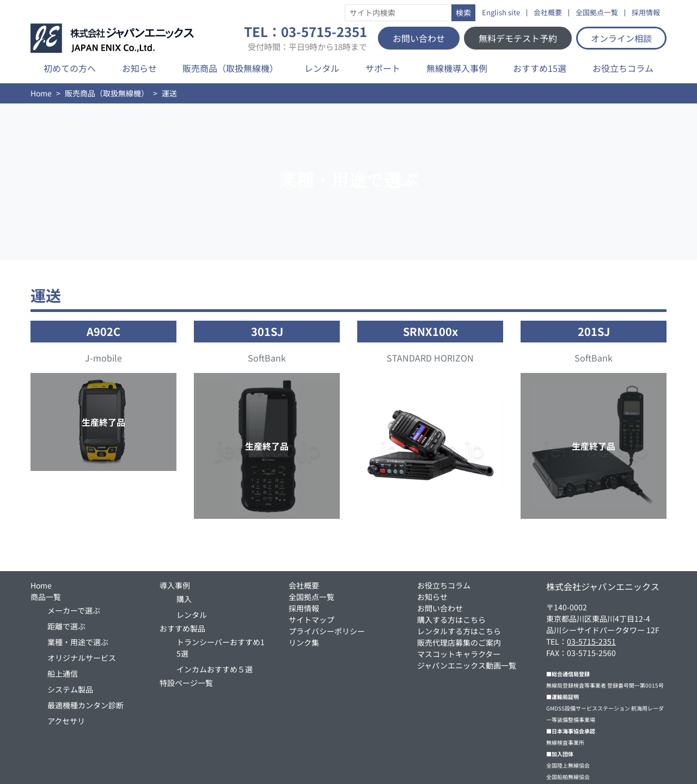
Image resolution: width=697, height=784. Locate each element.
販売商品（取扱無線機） (230, 68)
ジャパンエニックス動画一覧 (467, 665)
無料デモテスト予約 (518, 38)
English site (501, 13)
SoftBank (267, 358)
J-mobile (103, 358)
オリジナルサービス (82, 658)
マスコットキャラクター (459, 654)
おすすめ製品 (182, 628)
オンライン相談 (621, 38)
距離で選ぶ (66, 626)
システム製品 (70, 689)
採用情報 (646, 13)
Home (41, 93)
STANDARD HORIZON (430, 358)
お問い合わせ (419, 38)
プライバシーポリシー (327, 631)
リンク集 (304, 642)
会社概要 (548, 13)
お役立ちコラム (623, 68)
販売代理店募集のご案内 (459, 642)
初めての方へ (70, 68)
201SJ (594, 331)
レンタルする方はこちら (459, 631)
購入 (184, 599)
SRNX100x (430, 331)
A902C (103, 331)
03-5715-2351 (591, 641)
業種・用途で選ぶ (78, 642)
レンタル (322, 68)
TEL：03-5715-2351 (305, 38)
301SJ (267, 331)
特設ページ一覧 (186, 683)
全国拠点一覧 (597, 13)
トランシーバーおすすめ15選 (221, 648)
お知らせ (139, 68)
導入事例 (175, 585)
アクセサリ (66, 721)
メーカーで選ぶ (74, 610)
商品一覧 (46, 597)
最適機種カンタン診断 (85, 705)
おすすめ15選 (540, 68)
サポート (383, 68)
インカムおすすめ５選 (215, 669)
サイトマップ (311, 620)
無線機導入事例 (457, 68)
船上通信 (63, 673)
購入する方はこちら (451, 620)
